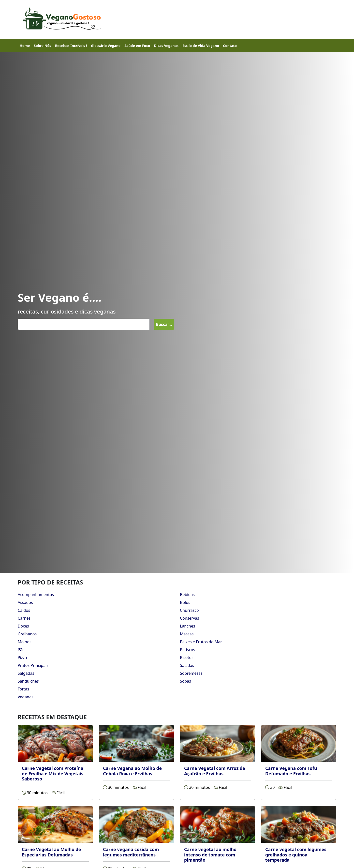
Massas (187, 634)
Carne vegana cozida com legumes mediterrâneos (131, 852)
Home (25, 46)
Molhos (25, 642)
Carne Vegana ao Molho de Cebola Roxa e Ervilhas (132, 771)
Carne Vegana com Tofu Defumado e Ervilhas (291, 771)
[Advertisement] (215, 19)
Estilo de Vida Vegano (201, 46)
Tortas (23, 689)
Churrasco (189, 610)
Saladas (187, 665)
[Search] (84, 324)
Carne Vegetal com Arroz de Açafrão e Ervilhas (215, 771)
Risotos (187, 658)
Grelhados (27, 634)
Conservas (190, 618)
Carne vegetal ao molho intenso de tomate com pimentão (210, 855)
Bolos (185, 602)
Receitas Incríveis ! (71, 46)
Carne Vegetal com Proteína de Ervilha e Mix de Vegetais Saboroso (53, 773)
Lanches (188, 626)
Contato (230, 46)
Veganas (26, 697)
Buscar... (164, 324)
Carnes (24, 618)
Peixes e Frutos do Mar (201, 642)
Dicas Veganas (166, 46)
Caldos (24, 610)
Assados (25, 602)
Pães (22, 650)
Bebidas (187, 595)
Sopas (185, 681)
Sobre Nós (42, 46)
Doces (23, 626)
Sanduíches (28, 681)
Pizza (22, 658)
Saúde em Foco (137, 46)
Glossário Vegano (106, 46)
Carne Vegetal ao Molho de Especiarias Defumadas (51, 852)
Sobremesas (191, 673)
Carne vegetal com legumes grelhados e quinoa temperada (296, 855)
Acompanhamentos (36, 595)
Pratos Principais (33, 665)
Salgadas (26, 673)
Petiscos (187, 650)
